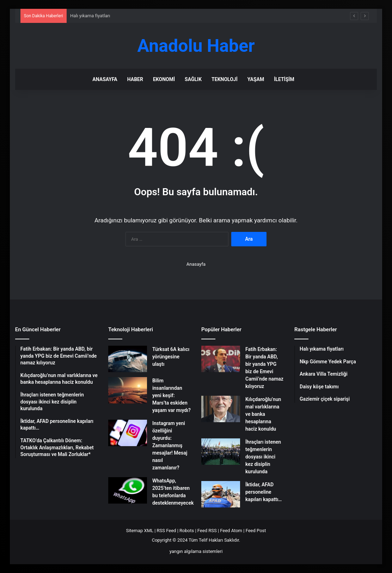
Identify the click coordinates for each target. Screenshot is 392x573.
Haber (135, 79)
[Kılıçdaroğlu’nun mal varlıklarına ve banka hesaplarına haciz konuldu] (221, 409)
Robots (187, 531)
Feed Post (256, 531)
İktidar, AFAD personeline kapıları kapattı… (264, 492)
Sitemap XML (140, 531)
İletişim (284, 79)
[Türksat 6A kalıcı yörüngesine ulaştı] (128, 359)
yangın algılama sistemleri (196, 551)
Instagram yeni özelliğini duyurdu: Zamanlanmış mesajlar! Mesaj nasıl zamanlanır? (170, 445)
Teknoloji (225, 79)
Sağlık (193, 79)
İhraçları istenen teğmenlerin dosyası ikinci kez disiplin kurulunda (263, 457)
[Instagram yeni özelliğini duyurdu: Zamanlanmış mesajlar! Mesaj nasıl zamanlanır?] (128, 433)
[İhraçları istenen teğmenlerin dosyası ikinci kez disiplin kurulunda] (221, 452)
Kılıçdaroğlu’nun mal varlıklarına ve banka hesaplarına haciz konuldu (263, 414)
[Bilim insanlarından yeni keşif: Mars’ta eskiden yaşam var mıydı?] (128, 390)
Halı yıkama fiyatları (90, 16)
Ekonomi (164, 79)
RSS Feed (167, 531)
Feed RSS (207, 531)
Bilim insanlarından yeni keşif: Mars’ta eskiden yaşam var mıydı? (171, 395)
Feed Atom (231, 531)
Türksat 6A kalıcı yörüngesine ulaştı (171, 357)
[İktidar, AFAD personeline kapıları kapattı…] (221, 494)
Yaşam (256, 79)
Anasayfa (105, 79)
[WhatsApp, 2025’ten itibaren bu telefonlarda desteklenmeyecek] (128, 490)
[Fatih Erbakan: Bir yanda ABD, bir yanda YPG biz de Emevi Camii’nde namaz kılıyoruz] (221, 359)
